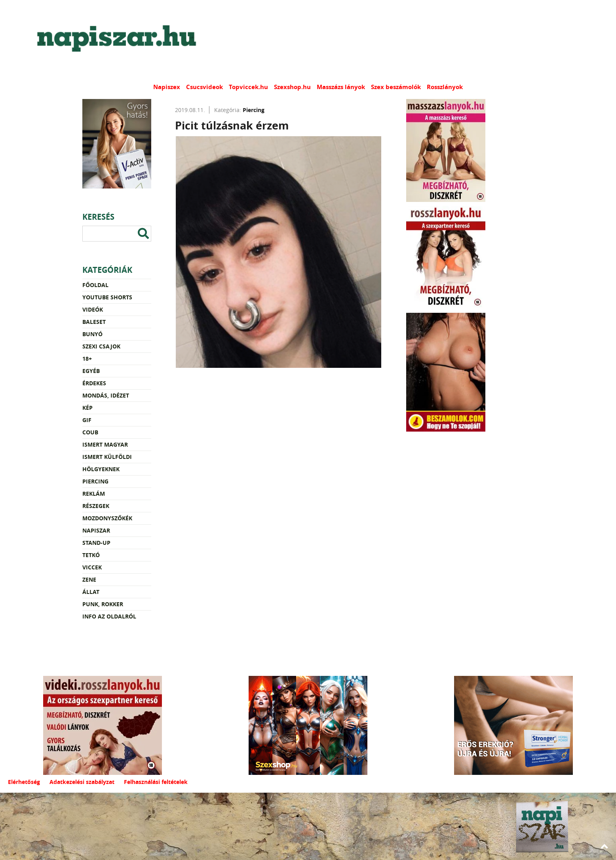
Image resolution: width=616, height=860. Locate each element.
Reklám (94, 494)
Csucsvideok (204, 87)
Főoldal (95, 285)
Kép (87, 408)
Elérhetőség (24, 782)
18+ (87, 359)
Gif (87, 420)
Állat (91, 592)
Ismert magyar (105, 444)
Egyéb (91, 371)
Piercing (95, 481)
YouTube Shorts (107, 297)
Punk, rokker (103, 604)
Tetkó (91, 555)
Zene (89, 579)
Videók (93, 309)
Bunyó (92, 334)
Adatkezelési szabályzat (82, 782)
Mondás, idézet (106, 395)
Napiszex (167, 87)
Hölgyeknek (101, 469)
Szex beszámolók (396, 87)
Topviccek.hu (248, 87)
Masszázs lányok (341, 87)
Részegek (96, 506)
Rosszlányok (445, 87)
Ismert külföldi (107, 457)
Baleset (94, 322)
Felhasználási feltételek (156, 782)
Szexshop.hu (292, 87)
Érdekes (94, 383)
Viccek (92, 567)
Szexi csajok (101, 346)
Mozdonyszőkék (107, 518)
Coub (90, 432)
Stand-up (96, 543)
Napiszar (96, 530)
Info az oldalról (109, 616)
